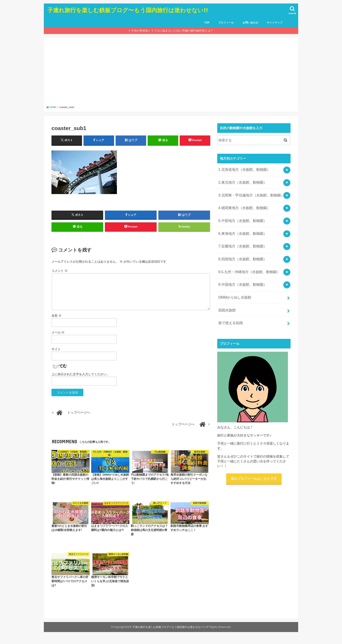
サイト (56, 354)
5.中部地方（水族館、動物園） (241, 215)
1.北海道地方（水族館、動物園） (242, 169)
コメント (60, 275)
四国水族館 (226, 296)
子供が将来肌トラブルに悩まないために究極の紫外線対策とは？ (172, 31)
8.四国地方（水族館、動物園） (241, 250)
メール (58, 337)
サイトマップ (275, 23)
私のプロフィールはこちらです (254, 463)
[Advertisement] (171, 73)
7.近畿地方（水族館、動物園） (241, 238)
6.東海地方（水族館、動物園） (241, 226)
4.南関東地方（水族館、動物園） (242, 204)
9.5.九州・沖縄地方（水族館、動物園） (247, 261)
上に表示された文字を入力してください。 (80, 379)
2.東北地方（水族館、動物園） (241, 181)
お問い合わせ (250, 23)
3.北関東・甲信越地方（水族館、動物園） (249, 192)
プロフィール (226, 23)
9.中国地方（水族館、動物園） (241, 273)
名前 (56, 320)
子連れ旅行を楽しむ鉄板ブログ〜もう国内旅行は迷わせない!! (128, 10)
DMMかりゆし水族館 (233, 284)
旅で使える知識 (230, 307)
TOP (207, 23)
